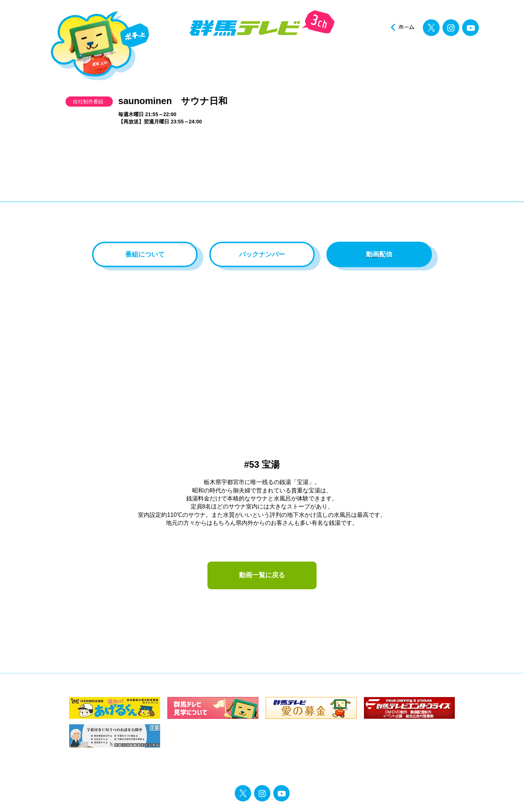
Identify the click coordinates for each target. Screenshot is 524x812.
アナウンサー (291, 58)
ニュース (182, 58)
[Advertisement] (262, 187)
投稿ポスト (399, 58)
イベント (345, 58)
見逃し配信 (453, 58)
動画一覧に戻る (262, 575)
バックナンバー (262, 254)
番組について (145, 254)
